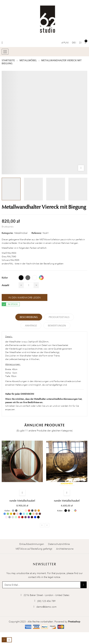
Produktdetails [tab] (59, 317)
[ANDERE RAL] (41, 278)
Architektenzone (65, 549)
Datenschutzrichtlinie (59, 544)
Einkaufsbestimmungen (32, 544)
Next (47, 525)
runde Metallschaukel (22, 501)
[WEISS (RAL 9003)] (35, 278)
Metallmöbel (21, 233)
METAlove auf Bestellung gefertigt (34, 549)
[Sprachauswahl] (74, 43)
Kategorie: (8, 233)
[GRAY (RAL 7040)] (28, 278)
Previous (42, 525)
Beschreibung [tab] (29, 317)
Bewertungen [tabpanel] (57, 326)
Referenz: (37, 233)
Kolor (7, 511)
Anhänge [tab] (31, 326)
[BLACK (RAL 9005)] (21, 278)
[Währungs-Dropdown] (65, 43)
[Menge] (29, 285)
